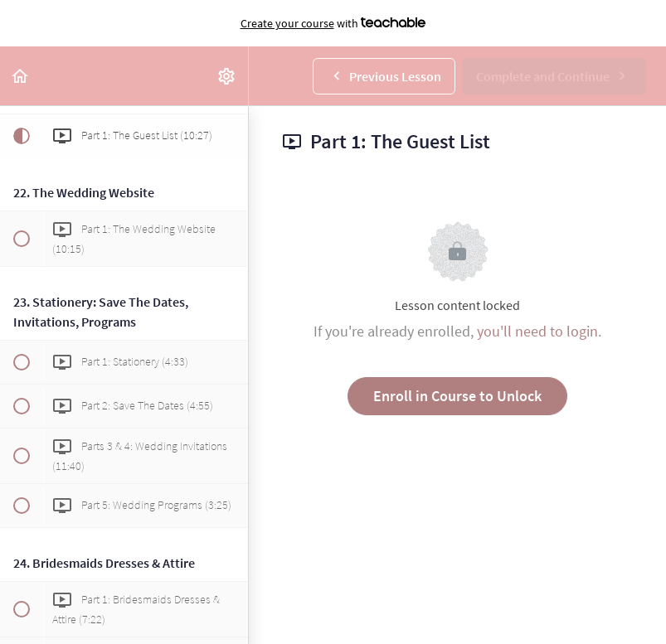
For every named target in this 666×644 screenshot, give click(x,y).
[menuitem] (227, 76)
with (333, 23)
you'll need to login (537, 331)
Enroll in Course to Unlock (457, 396)
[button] (21, 76)
